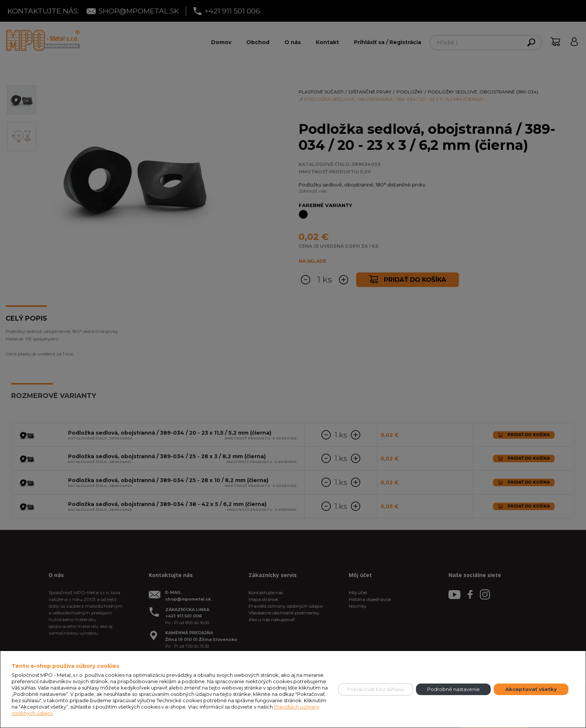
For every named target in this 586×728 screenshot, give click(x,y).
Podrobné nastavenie (454, 689)
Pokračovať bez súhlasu (376, 689)
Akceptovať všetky (531, 689)
